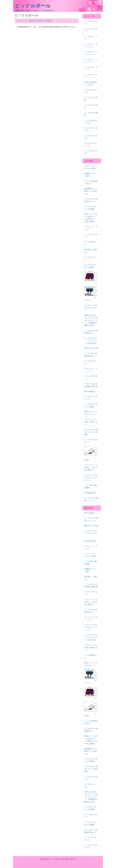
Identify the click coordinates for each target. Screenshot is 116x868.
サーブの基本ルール (91, 243)
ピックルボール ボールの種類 (91, 208)
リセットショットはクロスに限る (91, 167)
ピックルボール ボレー (91, 362)
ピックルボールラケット (91, 76)
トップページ (21, 21)
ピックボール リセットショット (91, 61)
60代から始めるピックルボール (91, 83)
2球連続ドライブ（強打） (91, 175)
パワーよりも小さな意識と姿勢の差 (91, 385)
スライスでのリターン (91, 377)
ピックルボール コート (91, 258)
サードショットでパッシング (91, 370)
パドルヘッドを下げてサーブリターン (91, 308)
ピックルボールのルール (91, 398)
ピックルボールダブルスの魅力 (91, 405)
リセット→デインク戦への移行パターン (91, 422)
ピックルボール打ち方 (91, 137)
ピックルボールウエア (91, 152)
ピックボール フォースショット (91, 53)
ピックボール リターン (91, 38)
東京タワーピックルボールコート (91, 413)
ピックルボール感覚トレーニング (91, 499)
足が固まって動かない (91, 251)
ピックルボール (33, 6)
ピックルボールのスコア (91, 441)
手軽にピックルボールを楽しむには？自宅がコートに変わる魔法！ (91, 218)
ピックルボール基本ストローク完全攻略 (91, 432)
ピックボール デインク (91, 68)
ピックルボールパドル (91, 91)
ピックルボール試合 (91, 106)
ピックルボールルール (91, 22)
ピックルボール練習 (91, 114)
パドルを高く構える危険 (91, 486)
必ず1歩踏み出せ (91, 493)
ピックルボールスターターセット (91, 294)
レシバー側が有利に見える (91, 182)
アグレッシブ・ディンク (91, 228)
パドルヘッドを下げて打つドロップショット (91, 478)
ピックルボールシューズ (91, 144)
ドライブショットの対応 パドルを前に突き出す (91, 467)
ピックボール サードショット (91, 45)
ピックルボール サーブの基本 (91, 266)
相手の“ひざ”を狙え (91, 348)
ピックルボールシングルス (91, 122)
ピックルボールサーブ (91, 30)
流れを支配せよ (90, 391)
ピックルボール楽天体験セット (91, 332)
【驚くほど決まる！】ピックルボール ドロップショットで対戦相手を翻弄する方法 (91, 320)
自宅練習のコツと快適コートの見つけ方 (91, 191)
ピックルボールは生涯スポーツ (91, 200)
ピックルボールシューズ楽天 (91, 453)
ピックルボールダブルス (91, 129)
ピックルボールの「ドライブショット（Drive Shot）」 (91, 341)
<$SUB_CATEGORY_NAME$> (40, 21)
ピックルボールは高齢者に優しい (91, 355)
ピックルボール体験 (91, 99)
